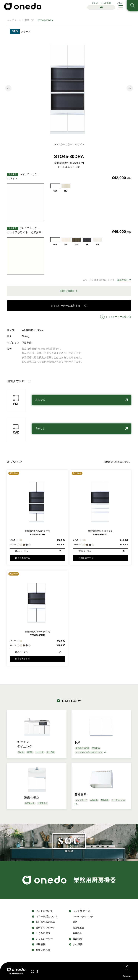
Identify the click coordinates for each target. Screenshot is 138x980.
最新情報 (78, 939)
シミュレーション (101, 6)
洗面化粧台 (78, 928)
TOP (127, 966)
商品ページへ (22, 551)
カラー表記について (47, 916)
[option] (69, 88)
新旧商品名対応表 (46, 922)
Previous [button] (8, 88)
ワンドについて (44, 911)
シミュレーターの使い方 (119, 317)
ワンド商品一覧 (81, 911)
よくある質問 (43, 933)
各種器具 (77, 933)
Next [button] (130, 88)
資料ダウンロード (46, 928)
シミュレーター (44, 939)
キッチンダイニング (83, 916)
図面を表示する (69, 291)
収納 (75, 922)
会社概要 (78, 944)
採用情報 (41, 944)
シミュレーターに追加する (65, 306)
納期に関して (124, 280)
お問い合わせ (43, 950)
